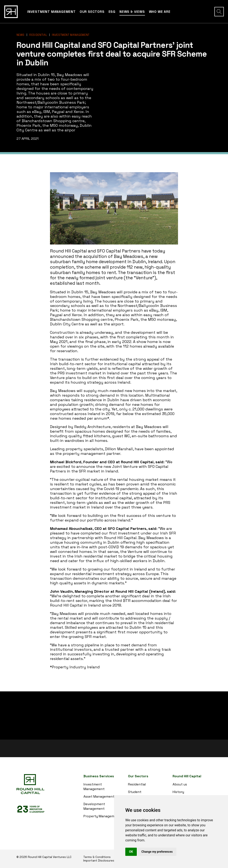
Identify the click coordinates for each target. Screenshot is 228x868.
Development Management (94, 806)
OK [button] (131, 852)
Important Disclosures (99, 860)
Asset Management (99, 796)
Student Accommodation (141, 794)
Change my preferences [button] (157, 852)
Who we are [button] (160, 12)
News (21, 35)
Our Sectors (92, 12)
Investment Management (71, 35)
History (178, 792)
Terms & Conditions (97, 857)
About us (180, 784)
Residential (38, 35)
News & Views (132, 12)
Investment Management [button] (51, 12)
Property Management (102, 816)
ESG (112, 12)
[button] (219, 12)
